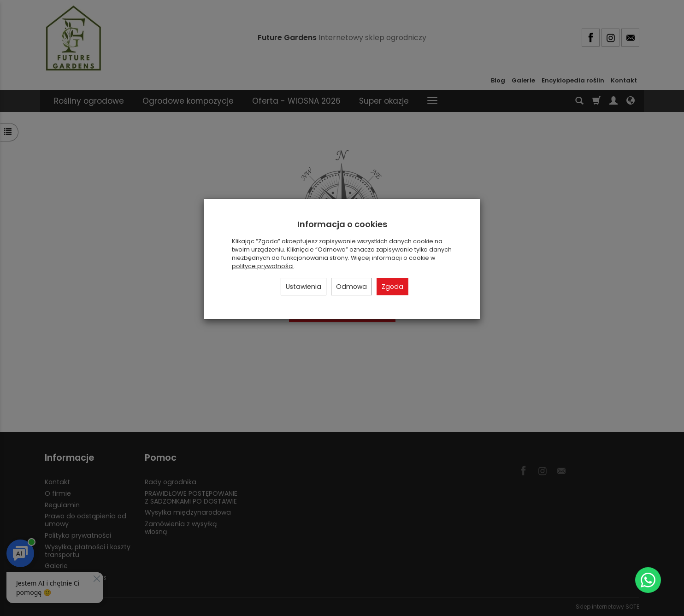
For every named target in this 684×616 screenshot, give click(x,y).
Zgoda (392, 287)
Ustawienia (304, 287)
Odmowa (351, 287)
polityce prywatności (263, 266)
